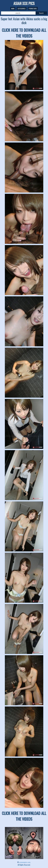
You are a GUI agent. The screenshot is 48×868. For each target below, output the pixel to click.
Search (41, 13)
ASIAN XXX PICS (24, 3)
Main (13, 9)
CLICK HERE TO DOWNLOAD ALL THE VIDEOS (24, 33)
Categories (22, 9)
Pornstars (33, 9)
